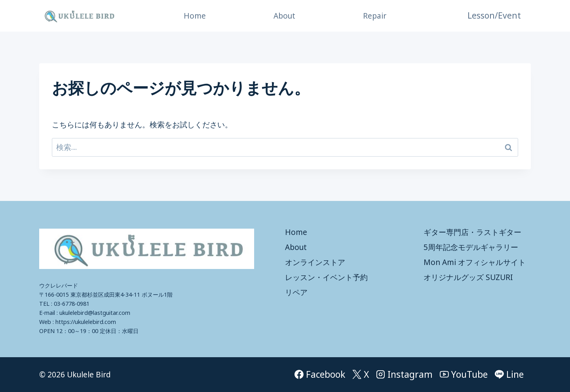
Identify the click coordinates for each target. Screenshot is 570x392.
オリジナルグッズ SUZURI (468, 277)
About (284, 16)
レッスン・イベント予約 (326, 277)
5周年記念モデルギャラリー (471, 247)
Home (195, 16)
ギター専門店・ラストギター (472, 232)
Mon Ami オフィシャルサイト (475, 262)
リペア (296, 292)
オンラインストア (315, 262)
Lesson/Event (494, 15)
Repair (375, 16)
